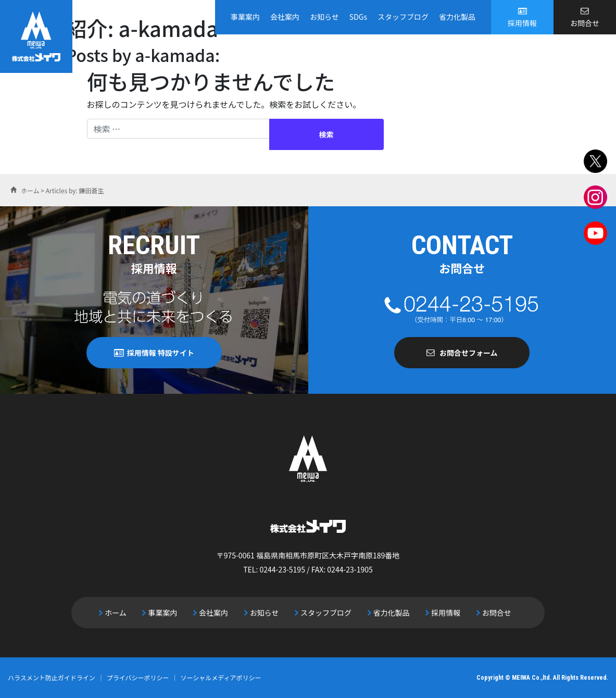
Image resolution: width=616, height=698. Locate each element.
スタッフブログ (403, 17)
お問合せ (585, 23)
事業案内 (245, 17)
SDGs (358, 17)
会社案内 (285, 17)
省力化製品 (457, 17)
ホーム (116, 613)
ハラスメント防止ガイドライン (52, 677)
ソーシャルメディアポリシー (221, 677)
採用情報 (522, 23)
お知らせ (324, 17)
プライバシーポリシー (138, 677)
